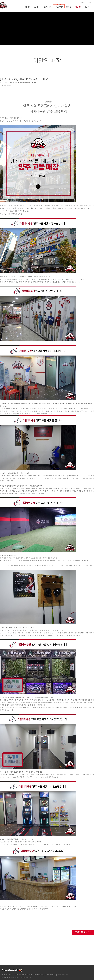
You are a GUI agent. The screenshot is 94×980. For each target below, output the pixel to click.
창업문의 (90, 3)
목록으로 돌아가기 (83, 932)
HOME (83, 3)
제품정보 (27, 7)
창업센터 (36, 7)
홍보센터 (69, 7)
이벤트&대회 (47, 7)
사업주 (87, 7)
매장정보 (78, 7)
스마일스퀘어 (59, 7)
